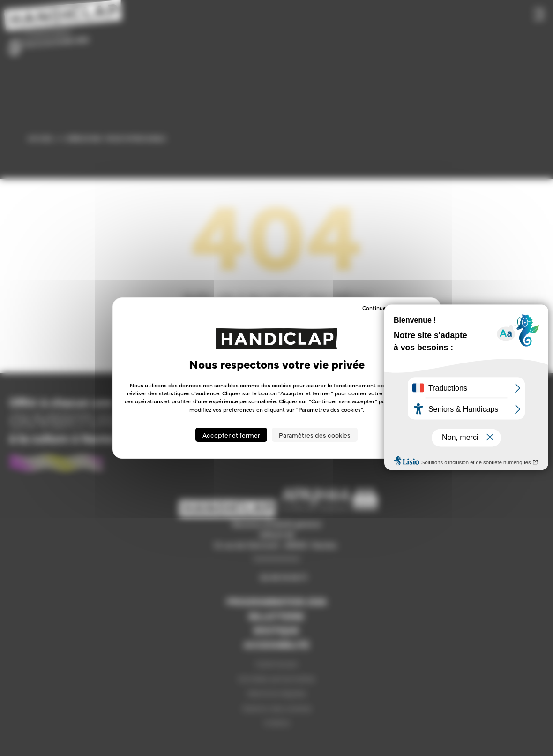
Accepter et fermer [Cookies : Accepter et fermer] (231, 435)
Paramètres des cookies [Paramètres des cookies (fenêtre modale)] (315, 435)
